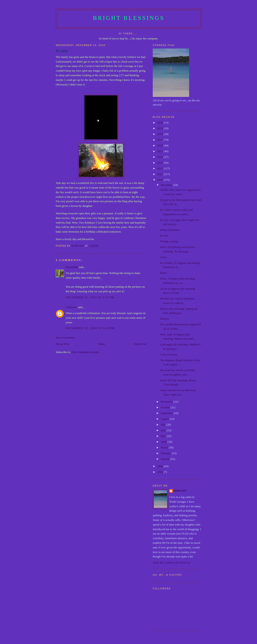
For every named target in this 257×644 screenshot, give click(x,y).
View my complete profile (172, 563)
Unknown (71, 307)
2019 (160, 128)
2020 (160, 123)
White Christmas (169, 230)
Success (164, 319)
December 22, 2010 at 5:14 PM (90, 328)
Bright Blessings (129, 18)
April (164, 442)
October (166, 407)
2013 (160, 163)
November (167, 402)
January (166, 459)
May (164, 436)
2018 (160, 134)
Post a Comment (65, 338)
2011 (160, 174)
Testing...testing (169, 241)
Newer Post (62, 344)
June (164, 430)
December (167, 185)
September (167, 413)
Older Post (140, 344)
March (165, 447)
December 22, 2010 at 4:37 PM (90, 297)
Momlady (180, 491)
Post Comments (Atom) (85, 352)
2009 (160, 466)
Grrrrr (163, 257)
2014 (160, 157)
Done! (163, 273)
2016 (160, 145)
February (166, 453)
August (165, 419)
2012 (160, 168)
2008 (160, 472)
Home (102, 344)
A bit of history (169, 354)
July (163, 425)
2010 (160, 180)
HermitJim (72, 267)
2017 (160, 140)
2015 (160, 151)
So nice (164, 236)
